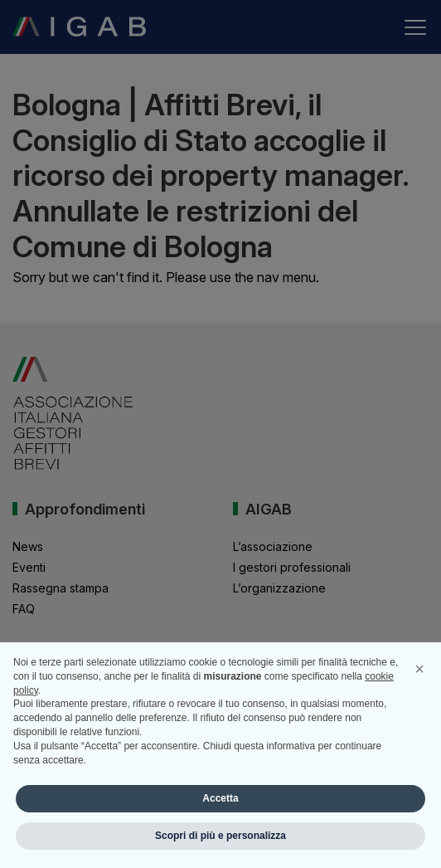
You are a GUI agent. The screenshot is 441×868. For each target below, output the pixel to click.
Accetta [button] (220, 798)
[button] (419, 669)
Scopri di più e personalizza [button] (220, 836)
